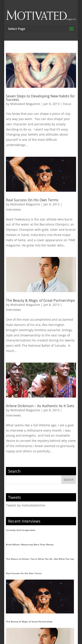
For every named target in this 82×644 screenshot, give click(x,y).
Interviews (13, 209)
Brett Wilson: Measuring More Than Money (30, 544)
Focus (67, 104)
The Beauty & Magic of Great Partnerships (40, 300)
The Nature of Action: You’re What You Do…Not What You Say (40, 559)
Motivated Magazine (25, 104)
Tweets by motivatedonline (26, 505)
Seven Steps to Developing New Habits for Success (40, 98)
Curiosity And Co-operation (21, 530)
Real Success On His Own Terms (32, 200)
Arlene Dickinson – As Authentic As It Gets (40, 406)
